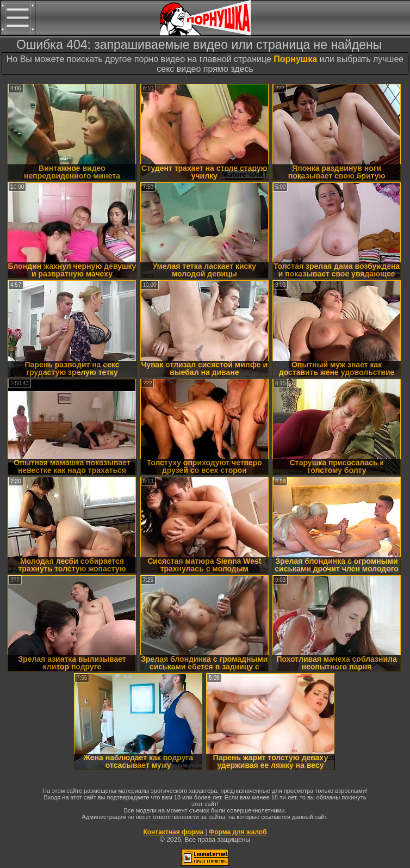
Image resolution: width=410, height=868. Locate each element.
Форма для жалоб (238, 832)
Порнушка (295, 59)
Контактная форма (173, 832)
